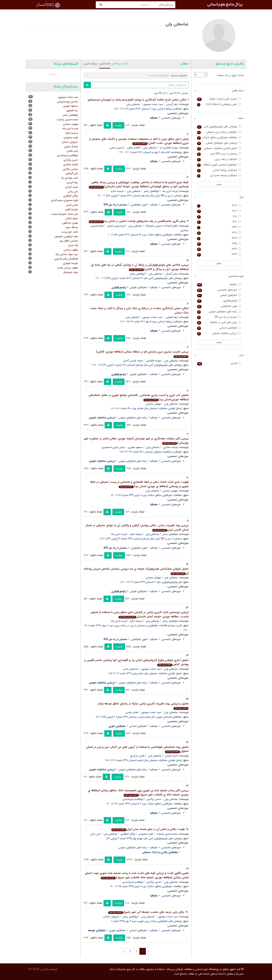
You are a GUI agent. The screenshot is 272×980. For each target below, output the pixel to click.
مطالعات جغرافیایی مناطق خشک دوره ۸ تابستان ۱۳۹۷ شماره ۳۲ (148, 804)
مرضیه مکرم (117, 191)
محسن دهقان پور (69, 241)
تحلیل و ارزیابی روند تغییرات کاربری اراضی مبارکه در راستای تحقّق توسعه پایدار (143, 706)
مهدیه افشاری (154, 361)
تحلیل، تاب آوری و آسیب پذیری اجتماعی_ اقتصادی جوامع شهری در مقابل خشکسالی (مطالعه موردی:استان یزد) (139, 397)
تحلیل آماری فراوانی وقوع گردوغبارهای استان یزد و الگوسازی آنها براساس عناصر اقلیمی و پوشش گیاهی (136, 662)
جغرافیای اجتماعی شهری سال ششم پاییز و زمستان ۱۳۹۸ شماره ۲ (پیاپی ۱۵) (142, 717)
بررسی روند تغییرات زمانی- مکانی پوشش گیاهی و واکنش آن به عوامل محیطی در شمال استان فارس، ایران (137, 528)
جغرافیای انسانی (138, 726)
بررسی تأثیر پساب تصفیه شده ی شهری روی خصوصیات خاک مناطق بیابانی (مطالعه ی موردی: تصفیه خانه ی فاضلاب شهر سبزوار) (138, 793)
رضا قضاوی (72, 110)
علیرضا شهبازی (70, 263)
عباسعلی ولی (133, 104)
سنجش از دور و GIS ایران (219, 154)
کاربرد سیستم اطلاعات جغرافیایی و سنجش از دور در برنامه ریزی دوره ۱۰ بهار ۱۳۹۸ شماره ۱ (135, 625)
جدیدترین (105, 63)
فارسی (219, 363)
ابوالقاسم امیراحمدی (133, 799)
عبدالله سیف (72, 227)
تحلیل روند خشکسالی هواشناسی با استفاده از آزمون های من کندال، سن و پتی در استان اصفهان (137, 749)
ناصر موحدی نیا (70, 178)
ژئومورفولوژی (219, 301)
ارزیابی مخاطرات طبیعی (219, 333)
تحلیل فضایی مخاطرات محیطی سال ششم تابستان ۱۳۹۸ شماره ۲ (148, 760)
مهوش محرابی (153, 404)
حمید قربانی (171, 756)
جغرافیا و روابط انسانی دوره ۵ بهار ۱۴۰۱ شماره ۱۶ (156, 322)
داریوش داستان (111, 917)
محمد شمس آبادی (133, 361)
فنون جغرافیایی (139, 205)
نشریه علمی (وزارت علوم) (219, 99)
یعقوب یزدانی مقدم (68, 268)
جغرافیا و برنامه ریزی (219, 159)
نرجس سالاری (70, 169)
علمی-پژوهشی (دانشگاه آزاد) (219, 104)
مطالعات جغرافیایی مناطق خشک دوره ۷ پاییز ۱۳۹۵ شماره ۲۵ (150, 886)
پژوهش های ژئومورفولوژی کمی (219, 127)
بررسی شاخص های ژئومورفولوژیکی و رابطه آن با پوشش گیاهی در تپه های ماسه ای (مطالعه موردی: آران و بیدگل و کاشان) (140, 267)
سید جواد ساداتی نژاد (67, 254)
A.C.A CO (34, 969)
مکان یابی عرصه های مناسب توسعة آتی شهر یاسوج (146, 912)
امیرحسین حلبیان (116, 226)
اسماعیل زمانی (130, 669)
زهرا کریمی (172, 104)
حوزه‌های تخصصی (171, 118)
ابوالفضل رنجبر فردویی (66, 259)
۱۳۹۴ (219, 249)
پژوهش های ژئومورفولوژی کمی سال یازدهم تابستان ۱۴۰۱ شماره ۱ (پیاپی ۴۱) (142, 365)
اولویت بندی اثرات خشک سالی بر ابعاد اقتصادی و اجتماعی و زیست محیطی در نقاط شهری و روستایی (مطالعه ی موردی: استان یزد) (139, 484)
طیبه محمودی (146, 834)
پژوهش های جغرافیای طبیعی (219, 143)
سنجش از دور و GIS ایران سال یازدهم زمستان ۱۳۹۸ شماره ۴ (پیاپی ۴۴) (144, 539)
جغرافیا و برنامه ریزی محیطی (219, 132)
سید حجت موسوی (153, 104)
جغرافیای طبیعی (138, 287)
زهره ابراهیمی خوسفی (66, 236)
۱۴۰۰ (219, 222)
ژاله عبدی (73, 245)
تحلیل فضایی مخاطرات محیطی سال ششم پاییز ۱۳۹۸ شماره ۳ (150, 673)
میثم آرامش (172, 274)
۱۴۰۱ (219, 216)
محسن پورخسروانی (67, 102)
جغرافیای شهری (117, 930)
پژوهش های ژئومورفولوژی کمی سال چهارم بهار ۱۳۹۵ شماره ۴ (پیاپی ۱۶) (144, 838)
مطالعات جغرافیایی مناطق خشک (219, 138)
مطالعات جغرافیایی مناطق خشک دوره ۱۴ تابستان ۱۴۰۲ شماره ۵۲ (148, 235)
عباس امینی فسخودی (113, 447)
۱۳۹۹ (219, 227)
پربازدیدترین (90, 63)
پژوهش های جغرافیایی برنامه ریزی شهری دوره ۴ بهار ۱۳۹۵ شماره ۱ (147, 921)
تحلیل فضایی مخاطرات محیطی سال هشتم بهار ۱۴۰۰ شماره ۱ (151, 408)
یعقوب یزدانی (71, 250)
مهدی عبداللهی (70, 223)
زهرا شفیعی (172, 317)
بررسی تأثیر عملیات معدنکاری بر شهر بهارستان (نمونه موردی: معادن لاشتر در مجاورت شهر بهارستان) (136, 441)
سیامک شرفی (71, 146)
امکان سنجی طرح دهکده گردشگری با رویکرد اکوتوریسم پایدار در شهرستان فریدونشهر (137, 100)
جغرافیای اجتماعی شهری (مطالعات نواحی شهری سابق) (219, 165)
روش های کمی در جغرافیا (219, 322)
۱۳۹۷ (219, 238)
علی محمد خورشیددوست (64, 214)
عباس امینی (72, 205)
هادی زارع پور (137, 756)
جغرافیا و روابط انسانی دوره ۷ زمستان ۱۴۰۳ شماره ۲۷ (153, 109)
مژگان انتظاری (128, 834)
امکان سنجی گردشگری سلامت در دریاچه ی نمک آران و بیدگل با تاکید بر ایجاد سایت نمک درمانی (139, 310)
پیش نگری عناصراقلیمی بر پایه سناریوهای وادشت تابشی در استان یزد (137, 221)
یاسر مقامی (72, 151)
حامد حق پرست (70, 232)
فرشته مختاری (170, 447)
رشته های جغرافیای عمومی (133, 418)
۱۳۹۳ (219, 254)
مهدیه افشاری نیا (169, 148)
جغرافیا (154, 205)
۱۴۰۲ (219, 211)
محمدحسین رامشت (167, 834)
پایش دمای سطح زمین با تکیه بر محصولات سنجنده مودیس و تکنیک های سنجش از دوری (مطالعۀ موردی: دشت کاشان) (139, 141)
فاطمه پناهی (133, 148)
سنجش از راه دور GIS (219, 317)
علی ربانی (95, 834)
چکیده (118, 125)
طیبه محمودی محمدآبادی (65, 200)
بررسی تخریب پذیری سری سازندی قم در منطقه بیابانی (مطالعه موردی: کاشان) (142, 354)
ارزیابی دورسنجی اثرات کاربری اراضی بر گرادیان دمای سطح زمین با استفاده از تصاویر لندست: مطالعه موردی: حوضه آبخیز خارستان (140, 614)
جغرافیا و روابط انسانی (219, 170)
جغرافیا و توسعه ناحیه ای (219, 175)
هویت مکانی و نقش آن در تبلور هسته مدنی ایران (148, 829)
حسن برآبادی (154, 799)
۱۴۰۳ (219, 205)
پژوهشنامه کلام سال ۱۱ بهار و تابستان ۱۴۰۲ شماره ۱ (156, 152)
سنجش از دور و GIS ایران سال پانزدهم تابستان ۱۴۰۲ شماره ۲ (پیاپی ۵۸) (144, 196)
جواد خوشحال (71, 272)
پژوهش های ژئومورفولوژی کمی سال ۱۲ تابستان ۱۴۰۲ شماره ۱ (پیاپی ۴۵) (144, 278)
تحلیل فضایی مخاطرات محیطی (219, 148)
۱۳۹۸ (219, 233)
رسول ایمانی (72, 218)
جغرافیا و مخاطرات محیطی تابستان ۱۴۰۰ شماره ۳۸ (155, 452)
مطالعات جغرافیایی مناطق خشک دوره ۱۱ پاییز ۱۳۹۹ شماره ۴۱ (150, 495)
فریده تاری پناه (170, 191)
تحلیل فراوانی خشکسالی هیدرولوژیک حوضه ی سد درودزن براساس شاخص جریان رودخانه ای (136, 571)
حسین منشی (117, 148)
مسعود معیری (135, 447)
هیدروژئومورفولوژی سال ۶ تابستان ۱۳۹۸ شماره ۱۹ (156, 582)
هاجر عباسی (132, 712)
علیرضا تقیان (71, 209)
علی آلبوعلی (72, 173)
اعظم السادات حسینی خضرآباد (161, 226)
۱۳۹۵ (219, 244)
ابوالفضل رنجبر (151, 191)
